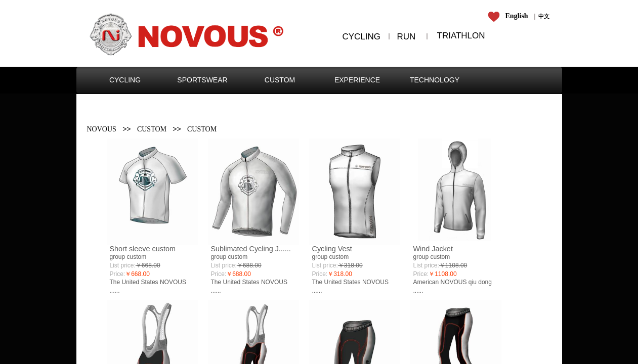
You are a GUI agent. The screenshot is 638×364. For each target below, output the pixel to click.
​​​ (544, 16)
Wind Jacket (433, 249)
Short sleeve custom (143, 249)
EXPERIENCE (357, 80)
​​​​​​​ (510, 16)
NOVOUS (102, 129)
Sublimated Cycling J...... (251, 249)
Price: (118, 274)
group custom (128, 257)
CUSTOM (280, 80)
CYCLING (125, 80)
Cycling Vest (332, 249)
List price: (123, 265)
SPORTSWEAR (202, 80)
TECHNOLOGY (435, 80)
